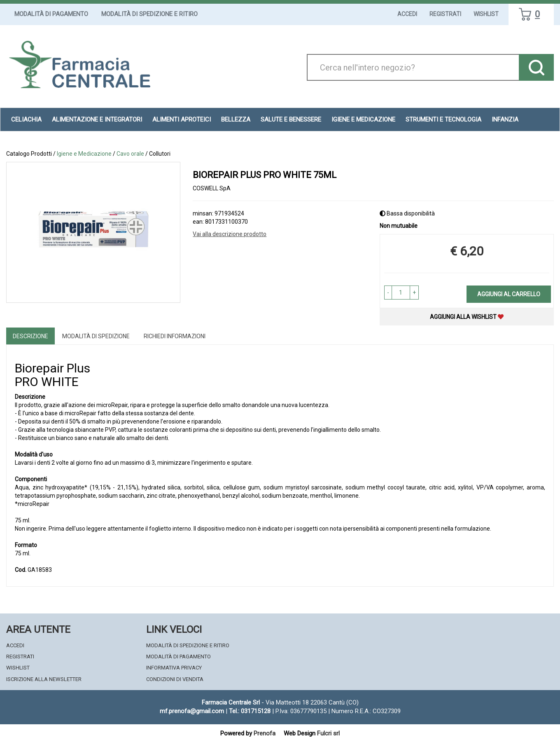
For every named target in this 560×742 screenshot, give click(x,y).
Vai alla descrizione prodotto (230, 234)
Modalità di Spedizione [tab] (96, 336)
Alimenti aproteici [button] (182, 119)
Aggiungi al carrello (509, 294)
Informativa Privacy (174, 668)
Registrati (445, 14)
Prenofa (265, 733)
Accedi (407, 14)
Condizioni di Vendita (175, 679)
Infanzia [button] (505, 119)
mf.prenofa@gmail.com (192, 711)
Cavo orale (130, 154)
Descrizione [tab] (30, 336)
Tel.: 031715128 (250, 711)
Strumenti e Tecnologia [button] (443, 119)
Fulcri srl (328, 733)
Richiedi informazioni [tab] (175, 336)
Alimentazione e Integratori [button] (97, 119)
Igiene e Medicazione (84, 154)
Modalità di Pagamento (51, 14)
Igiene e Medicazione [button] (363, 119)
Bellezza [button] (236, 119)
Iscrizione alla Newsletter (44, 679)
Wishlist (486, 14)
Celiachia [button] (26, 119)
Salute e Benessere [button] (291, 119)
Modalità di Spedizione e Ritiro (149, 14)
